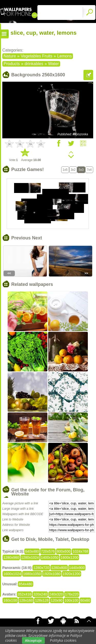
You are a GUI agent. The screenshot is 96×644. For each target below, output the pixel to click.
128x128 (42, 600)
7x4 (89, 170)
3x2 (73, 170)
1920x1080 (52, 574)
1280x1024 (30, 557)
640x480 (32, 551)
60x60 (85, 600)
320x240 (40, 594)
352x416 (25, 594)
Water (54, 64)
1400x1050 (50, 557)
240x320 (56, 594)
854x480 (26, 584)
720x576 (48, 551)
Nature (10, 56)
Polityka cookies (63, 640)
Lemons (64, 56)
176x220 (72, 594)
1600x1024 (12, 574)
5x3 (81, 170)
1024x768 (80, 551)
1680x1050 (32, 574)
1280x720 (41, 568)
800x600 (64, 551)
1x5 (65, 170)
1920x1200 (72, 574)
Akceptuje (33, 640)
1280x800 (59, 568)
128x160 (26, 600)
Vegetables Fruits (37, 56)
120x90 (57, 600)
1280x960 (11, 557)
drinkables (34, 64)
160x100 (10, 600)
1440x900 (77, 568)
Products (12, 64)
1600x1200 (70, 557)
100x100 (71, 600)
